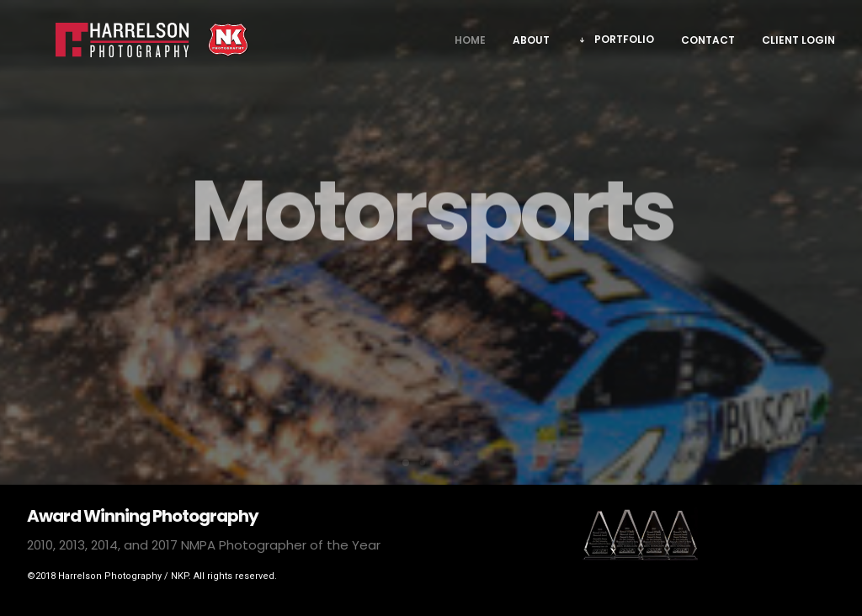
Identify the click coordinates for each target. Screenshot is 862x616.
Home (470, 46)
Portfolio (624, 45)
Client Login (798, 46)
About (531, 46)
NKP (180, 576)
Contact (708, 46)
